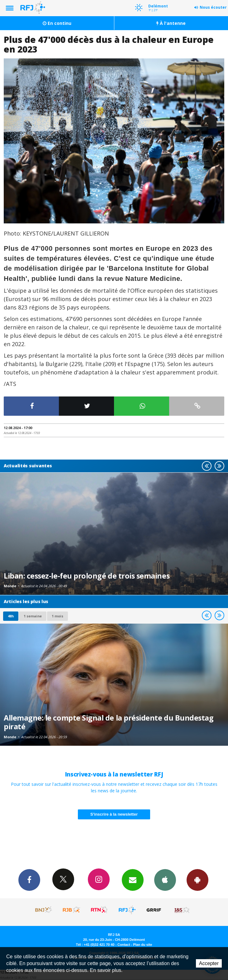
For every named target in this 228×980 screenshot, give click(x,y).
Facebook (29, 880)
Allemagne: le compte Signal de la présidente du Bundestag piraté (109, 722)
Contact (124, 945)
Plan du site (142, 945)
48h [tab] (11, 616)
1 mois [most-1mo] (57, 616)
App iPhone (165, 880)
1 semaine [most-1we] (33, 616)
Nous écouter (213, 7)
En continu (57, 23)
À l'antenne (171, 23)
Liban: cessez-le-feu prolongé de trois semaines (87, 576)
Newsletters (133, 880)
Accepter (209, 963)
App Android (197, 880)
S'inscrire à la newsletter (114, 814)
